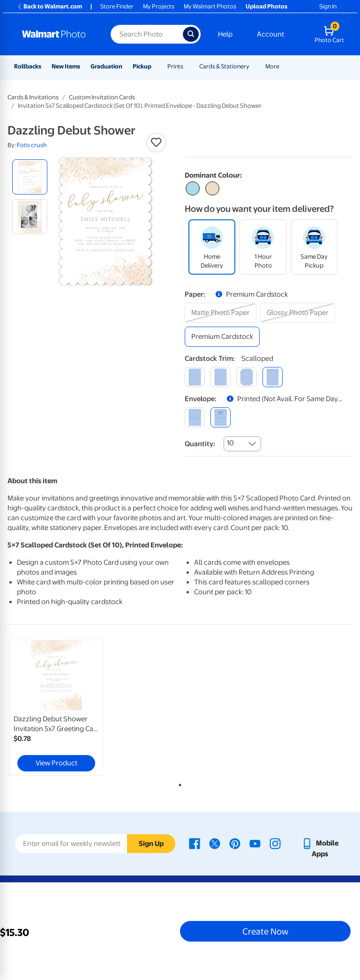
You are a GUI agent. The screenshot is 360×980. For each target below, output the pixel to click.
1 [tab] (178, 783)
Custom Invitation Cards (102, 97)
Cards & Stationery (224, 66)
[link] (56, 708)
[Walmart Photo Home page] (56, 34)
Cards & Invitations (33, 97)
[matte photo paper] (221, 313)
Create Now (265, 931)
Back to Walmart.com (49, 6)
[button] (156, 142)
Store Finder (117, 6)
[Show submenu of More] (284, 66)
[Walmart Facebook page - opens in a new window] (195, 843)
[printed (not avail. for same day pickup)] (221, 417)
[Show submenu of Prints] (187, 66)
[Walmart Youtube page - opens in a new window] (255, 843)
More (272, 66)
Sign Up (151, 844)
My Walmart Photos (210, 6)
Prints (175, 66)
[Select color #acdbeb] (193, 188)
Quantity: (200, 444)
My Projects (159, 6)
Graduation (106, 66)
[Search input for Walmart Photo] (147, 34)
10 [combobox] (230, 443)
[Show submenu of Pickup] (156, 66)
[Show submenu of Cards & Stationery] (254, 66)
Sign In (328, 6)
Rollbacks (28, 66)
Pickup (142, 66)
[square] (195, 377)
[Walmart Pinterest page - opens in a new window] (235, 843)
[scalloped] (273, 377)
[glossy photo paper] (298, 313)
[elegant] (246, 377)
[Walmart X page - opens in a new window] (215, 843)
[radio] (30, 177)
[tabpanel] (65, 708)
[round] (221, 377)
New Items (66, 66)
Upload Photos (266, 6)
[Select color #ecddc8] (212, 188)
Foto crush (32, 145)
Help (225, 34)
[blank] (195, 417)
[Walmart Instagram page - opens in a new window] (275, 843)
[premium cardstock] (222, 337)
